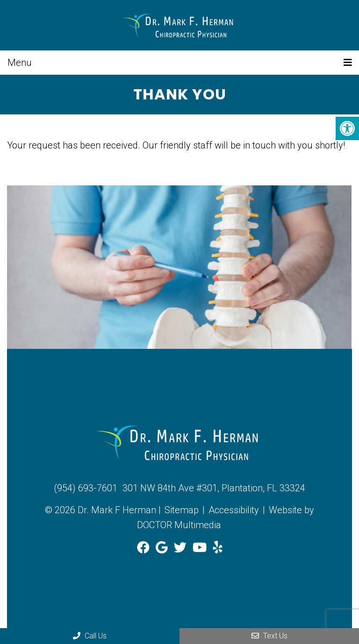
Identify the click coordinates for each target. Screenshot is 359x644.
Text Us (269, 636)
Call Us (90, 636)
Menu (20, 63)
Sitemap (182, 510)
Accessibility (234, 510)
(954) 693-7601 (86, 488)
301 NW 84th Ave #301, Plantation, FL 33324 (214, 488)
